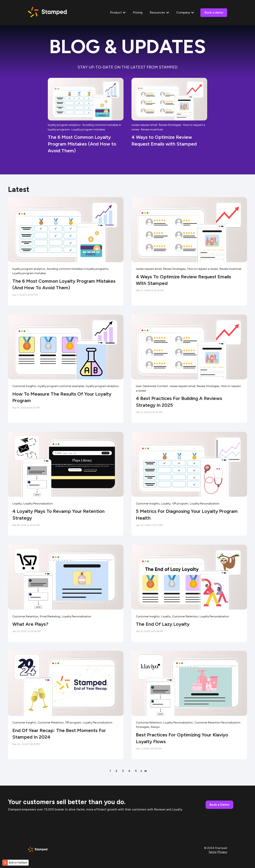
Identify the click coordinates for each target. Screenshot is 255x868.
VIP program (180, 504)
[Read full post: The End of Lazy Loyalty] (189, 577)
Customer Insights (24, 386)
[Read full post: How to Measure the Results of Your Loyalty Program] (66, 347)
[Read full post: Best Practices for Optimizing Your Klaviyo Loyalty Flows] (189, 683)
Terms (212, 852)
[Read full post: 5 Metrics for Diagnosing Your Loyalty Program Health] (189, 464)
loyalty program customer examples (61, 386)
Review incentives (152, 130)
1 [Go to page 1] (110, 771)
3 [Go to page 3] (123, 771)
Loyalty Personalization (38, 504)
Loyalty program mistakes (88, 130)
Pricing (138, 12)
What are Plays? (30, 624)
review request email (144, 125)
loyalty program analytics (64, 125)
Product (116, 12)
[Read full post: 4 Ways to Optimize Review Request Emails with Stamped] (169, 99)
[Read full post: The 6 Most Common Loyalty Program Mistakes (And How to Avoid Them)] (86, 99)
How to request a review (203, 269)
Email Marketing (50, 616)
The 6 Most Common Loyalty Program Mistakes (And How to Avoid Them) (82, 144)
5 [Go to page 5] (136, 771)
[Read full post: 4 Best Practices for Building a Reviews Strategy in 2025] (189, 347)
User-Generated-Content (152, 386)
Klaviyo (155, 727)
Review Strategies (170, 125)
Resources (157, 12)
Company (183, 12)
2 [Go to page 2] (116, 771)
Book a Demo (219, 805)
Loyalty (17, 504)
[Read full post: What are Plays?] (66, 577)
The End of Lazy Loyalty (163, 624)
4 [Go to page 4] (129, 771)
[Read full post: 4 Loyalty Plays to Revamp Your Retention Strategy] (66, 464)
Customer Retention (25, 616)
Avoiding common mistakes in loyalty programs (78, 269)
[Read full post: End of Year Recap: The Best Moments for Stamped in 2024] (66, 683)
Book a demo (214, 12)
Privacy (223, 852)
